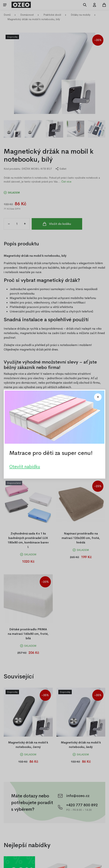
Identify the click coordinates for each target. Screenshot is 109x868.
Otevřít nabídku (25, 466)
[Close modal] (98, 397)
